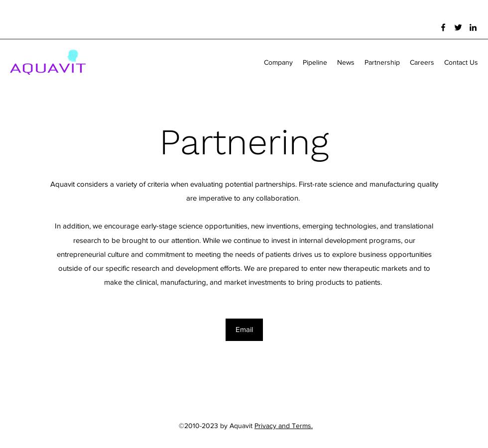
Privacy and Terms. (284, 426)
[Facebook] (443, 27)
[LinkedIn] (473, 27)
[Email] (244, 330)
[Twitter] (458, 27)
